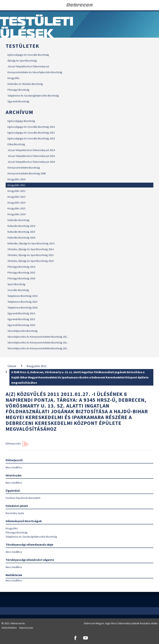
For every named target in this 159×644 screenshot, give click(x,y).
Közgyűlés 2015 (16, 208)
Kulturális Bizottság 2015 (21, 232)
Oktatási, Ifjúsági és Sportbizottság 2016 (31, 261)
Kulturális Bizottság (18, 220)
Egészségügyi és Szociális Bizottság (28, 55)
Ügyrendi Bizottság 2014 (21, 313)
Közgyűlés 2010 (16, 179)
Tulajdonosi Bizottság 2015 (22, 302)
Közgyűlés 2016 (16, 214)
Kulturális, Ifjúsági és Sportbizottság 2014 (31, 243)
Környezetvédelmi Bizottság (24, 168)
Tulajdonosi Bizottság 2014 (22, 296)
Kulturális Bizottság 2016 (21, 238)
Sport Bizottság (16, 284)
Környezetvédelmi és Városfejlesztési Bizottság (35, 72)
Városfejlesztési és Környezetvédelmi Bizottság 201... (38, 337)
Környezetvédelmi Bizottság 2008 (27, 173)
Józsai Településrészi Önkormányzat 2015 (31, 156)
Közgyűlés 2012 (16, 191)
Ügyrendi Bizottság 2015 (21, 319)
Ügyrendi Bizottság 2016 (21, 325)
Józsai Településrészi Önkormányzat (28, 66)
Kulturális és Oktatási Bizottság (25, 84)
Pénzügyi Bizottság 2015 (21, 273)
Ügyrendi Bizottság (18, 101)
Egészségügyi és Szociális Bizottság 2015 (31, 133)
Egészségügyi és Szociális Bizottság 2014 (31, 127)
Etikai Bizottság (16, 144)
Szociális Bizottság (18, 290)
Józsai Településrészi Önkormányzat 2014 (31, 150)
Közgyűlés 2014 (16, 203)
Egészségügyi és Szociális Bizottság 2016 (31, 138)
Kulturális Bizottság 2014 (21, 226)
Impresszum (26, 628)
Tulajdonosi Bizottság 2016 (22, 308)
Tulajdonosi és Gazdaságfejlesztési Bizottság (33, 96)
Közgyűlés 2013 (16, 197)
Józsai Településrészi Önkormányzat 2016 (31, 162)
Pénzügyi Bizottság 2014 (21, 267)
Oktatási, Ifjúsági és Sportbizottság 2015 (31, 255)
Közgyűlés (14, 78)
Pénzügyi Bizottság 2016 (21, 278)
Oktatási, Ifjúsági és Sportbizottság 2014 (31, 249)
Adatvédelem (9, 628)
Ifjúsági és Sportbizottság (22, 61)
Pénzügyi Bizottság (18, 90)
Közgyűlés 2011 (16, 185)
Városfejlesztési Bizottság (22, 331)
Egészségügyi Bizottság (21, 121)
